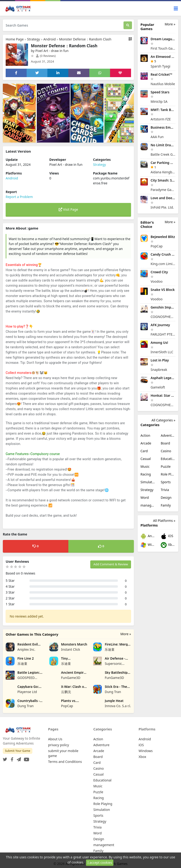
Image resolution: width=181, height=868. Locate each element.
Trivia (165, 490)
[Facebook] (11, 758)
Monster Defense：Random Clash (85, 39)
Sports (166, 482)
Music (145, 466)
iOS (167, 536)
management (148, 505)
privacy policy (59, 745)
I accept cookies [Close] (100, 862)
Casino (166, 451)
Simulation (148, 482)
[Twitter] (5, 758)
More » (126, 634)
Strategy (34, 39)
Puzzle (166, 466)
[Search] (128, 25)
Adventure (168, 435)
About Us (55, 739)
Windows (148, 545)
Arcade (146, 443)
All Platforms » (164, 521)
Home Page (15, 39)
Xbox (168, 545)
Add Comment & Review (111, 564)
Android (49, 39)
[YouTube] (26, 758)
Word (145, 497)
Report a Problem (19, 197)
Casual (146, 459)
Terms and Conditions (65, 762)
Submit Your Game (18, 751)
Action (145, 435)
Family (166, 505)
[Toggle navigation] (176, 9)
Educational (168, 459)
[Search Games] (63, 25)
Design (166, 497)
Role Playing (168, 474)
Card (144, 451)
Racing (146, 474)
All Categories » (163, 420)
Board (165, 443)
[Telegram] (18, 758)
